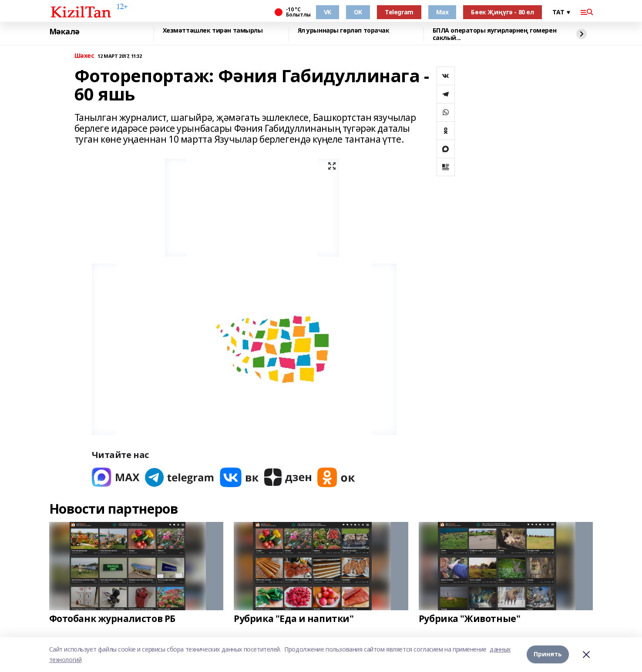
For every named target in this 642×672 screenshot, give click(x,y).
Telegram (399, 12)
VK (328, 12)
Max (442, 12)
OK (358, 12)
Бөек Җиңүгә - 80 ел (502, 12)
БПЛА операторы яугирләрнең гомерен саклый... (495, 34)
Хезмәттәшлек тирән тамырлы (213, 31)
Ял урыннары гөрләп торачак (344, 31)
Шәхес (84, 56)
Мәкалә (64, 32)
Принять (548, 654)
